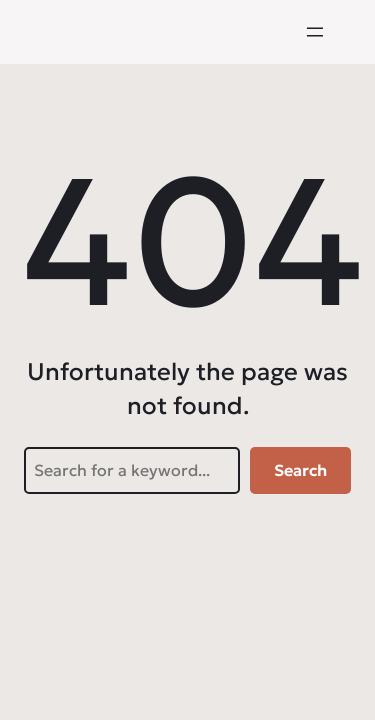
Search (300, 470)
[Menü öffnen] (315, 32)
